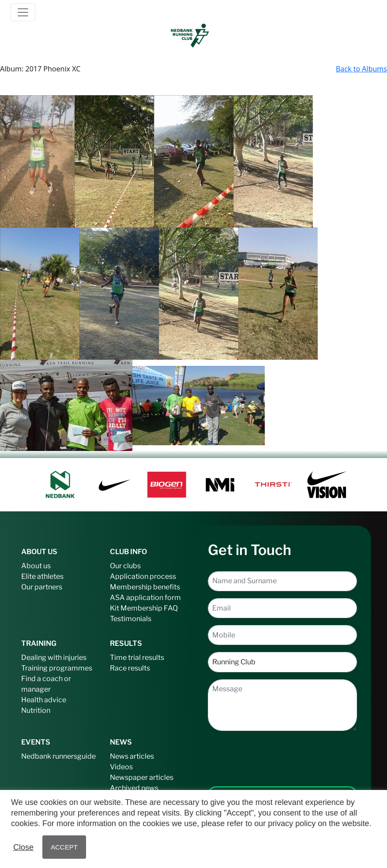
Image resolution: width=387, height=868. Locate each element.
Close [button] (23, 847)
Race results (130, 668)
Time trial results (137, 658)
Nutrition (36, 710)
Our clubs (125, 566)
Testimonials (131, 619)
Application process (143, 576)
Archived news (134, 788)
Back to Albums (361, 69)
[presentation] (282, 752)
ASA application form (145, 598)
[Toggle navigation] (23, 12)
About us (36, 566)
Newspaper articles (142, 777)
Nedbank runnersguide (58, 756)
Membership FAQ (149, 608)
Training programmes (57, 668)
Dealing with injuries (54, 658)
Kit (115, 608)
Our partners (42, 587)
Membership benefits (145, 587)
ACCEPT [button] (64, 847)
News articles (132, 756)
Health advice (44, 700)
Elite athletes (42, 576)
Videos (121, 767)
